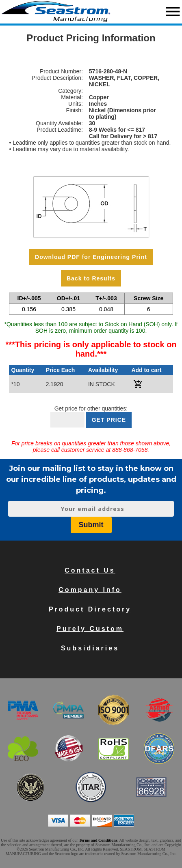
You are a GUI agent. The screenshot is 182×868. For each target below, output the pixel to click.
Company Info (90, 590)
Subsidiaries (90, 648)
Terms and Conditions (98, 840)
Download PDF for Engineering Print (91, 257)
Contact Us (90, 570)
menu (173, 12)
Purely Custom (90, 629)
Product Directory (90, 609)
